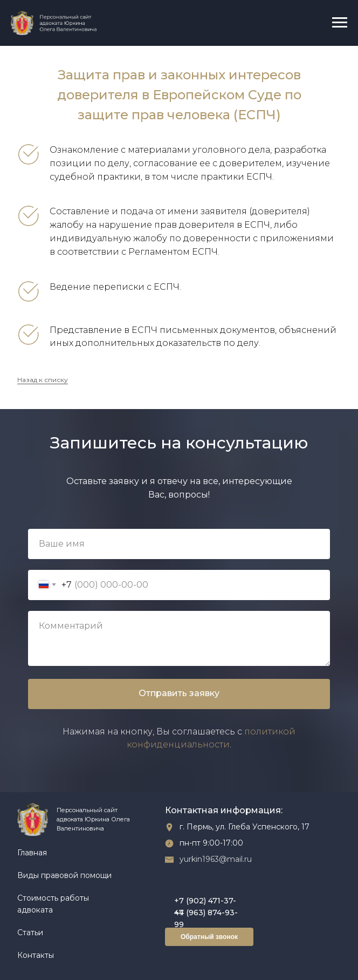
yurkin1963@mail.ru (216, 859)
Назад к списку (43, 380)
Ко (22, 955)
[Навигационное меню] (340, 23)
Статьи (30, 933)
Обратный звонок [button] (209, 937)
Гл (21, 853)
